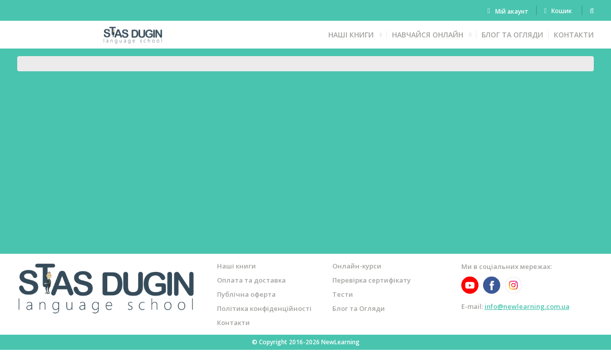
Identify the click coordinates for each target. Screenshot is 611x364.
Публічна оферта (246, 294)
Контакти (574, 35)
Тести (343, 294)
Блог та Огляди (512, 35)
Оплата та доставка (251, 280)
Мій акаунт (512, 11)
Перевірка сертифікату (372, 280)
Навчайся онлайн (428, 35)
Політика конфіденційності (264, 308)
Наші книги (351, 35)
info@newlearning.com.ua (527, 306)
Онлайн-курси (357, 266)
